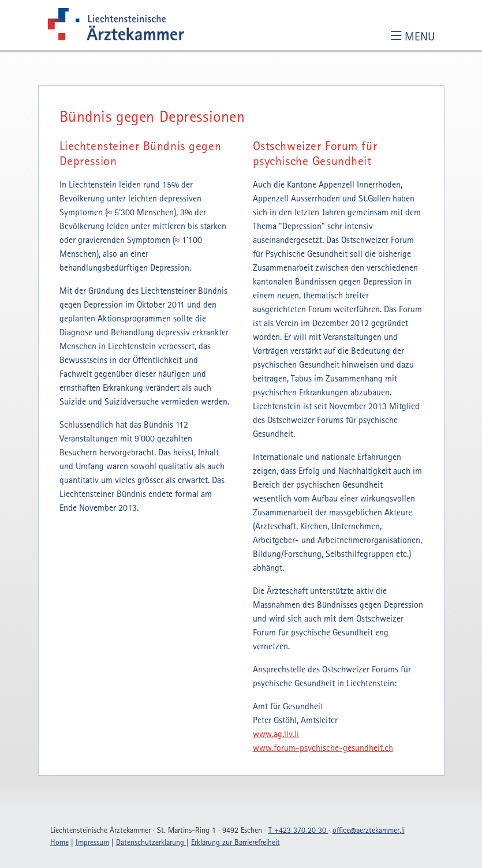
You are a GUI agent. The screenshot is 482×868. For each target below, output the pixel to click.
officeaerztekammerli (369, 830)
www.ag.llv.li (276, 734)
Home (59, 842)
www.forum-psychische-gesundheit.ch (323, 747)
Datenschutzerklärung (151, 842)
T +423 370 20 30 (298, 830)
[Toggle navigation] (412, 36)
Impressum (92, 842)
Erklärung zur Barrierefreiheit (236, 842)
